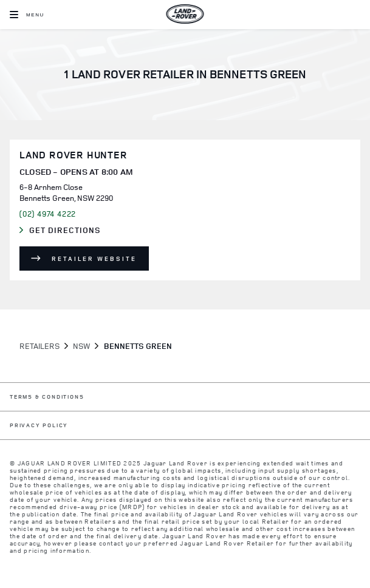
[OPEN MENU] (27, 15)
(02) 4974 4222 (48, 214)
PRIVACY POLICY (39, 426)
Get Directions (70, 231)
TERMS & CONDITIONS (47, 397)
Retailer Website (94, 259)
